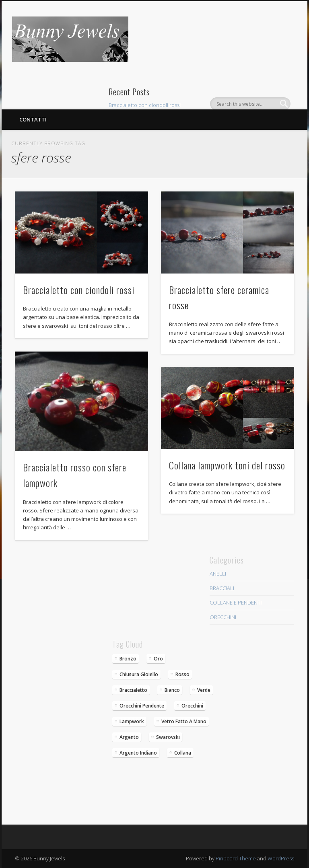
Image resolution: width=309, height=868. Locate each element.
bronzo (128, 659)
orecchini (192, 706)
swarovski (168, 737)
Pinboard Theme (236, 858)
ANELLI (218, 574)
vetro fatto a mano (184, 721)
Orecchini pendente (142, 706)
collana (183, 753)
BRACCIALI (222, 588)
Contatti (33, 119)
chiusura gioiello (139, 674)
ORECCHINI (223, 617)
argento (129, 737)
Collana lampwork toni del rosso (227, 465)
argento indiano (138, 753)
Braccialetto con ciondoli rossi (145, 105)
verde (204, 690)
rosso (182, 674)
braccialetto (133, 690)
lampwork (132, 721)
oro (158, 659)
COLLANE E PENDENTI (236, 603)
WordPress (281, 858)
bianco (172, 690)
